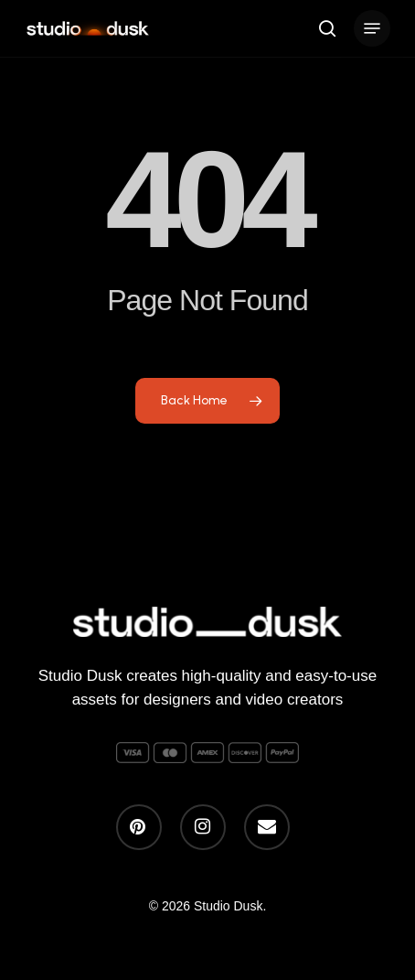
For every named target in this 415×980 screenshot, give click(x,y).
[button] (372, 28)
